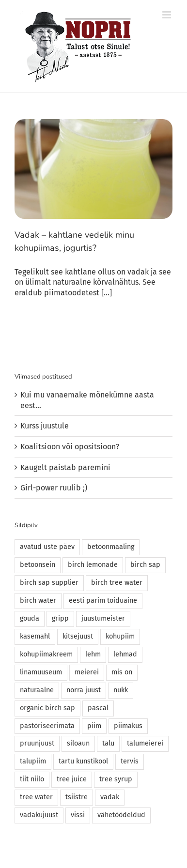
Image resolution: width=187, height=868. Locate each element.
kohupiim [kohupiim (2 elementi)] (120, 636)
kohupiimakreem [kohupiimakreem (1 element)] (46, 654)
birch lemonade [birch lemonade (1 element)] (93, 565)
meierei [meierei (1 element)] (87, 672)
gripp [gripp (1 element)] (60, 618)
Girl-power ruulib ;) (54, 488)
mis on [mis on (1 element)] (122, 672)
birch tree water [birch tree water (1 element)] (117, 583)
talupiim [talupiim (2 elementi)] (33, 761)
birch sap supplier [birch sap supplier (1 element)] (49, 583)
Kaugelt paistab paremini (65, 467)
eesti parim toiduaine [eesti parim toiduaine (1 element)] (103, 601)
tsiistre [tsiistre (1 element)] (77, 797)
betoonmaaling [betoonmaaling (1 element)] (111, 547)
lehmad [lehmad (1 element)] (125, 654)
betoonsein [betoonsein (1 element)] (38, 565)
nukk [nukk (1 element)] (121, 690)
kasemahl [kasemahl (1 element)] (35, 636)
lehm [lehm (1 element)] (93, 654)
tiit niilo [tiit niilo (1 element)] (32, 779)
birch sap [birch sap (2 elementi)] (145, 565)
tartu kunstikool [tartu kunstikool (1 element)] (83, 761)
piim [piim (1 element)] (94, 726)
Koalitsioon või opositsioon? (70, 447)
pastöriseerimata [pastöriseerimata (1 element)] (47, 726)
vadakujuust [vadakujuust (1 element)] (39, 815)
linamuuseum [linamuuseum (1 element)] (41, 672)
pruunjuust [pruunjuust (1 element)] (37, 743)
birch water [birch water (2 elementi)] (38, 601)
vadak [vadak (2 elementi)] (110, 797)
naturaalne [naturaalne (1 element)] (37, 690)
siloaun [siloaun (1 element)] (78, 743)
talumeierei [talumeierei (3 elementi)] (145, 743)
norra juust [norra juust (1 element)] (84, 690)
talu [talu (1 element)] (108, 743)
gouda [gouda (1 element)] (30, 618)
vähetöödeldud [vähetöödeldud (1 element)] (121, 815)
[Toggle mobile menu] (167, 15)
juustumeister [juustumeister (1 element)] (103, 618)
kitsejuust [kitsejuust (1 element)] (78, 636)
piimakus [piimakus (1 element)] (128, 726)
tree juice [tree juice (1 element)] (72, 779)
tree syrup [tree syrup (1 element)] (116, 779)
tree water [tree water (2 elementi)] (36, 797)
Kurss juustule (45, 426)
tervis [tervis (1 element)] (130, 761)
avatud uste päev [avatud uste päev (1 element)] (47, 547)
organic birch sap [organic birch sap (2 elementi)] (47, 708)
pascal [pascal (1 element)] (98, 708)
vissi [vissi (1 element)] (78, 815)
